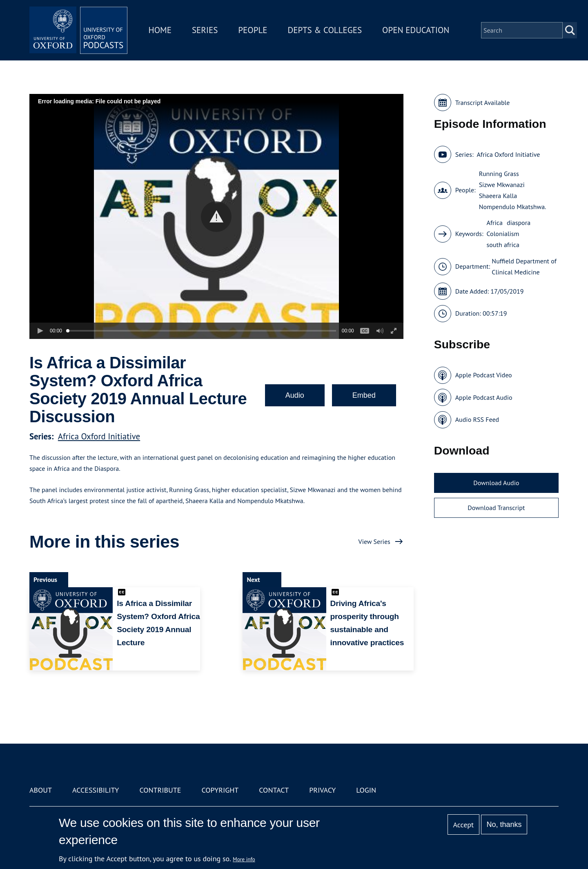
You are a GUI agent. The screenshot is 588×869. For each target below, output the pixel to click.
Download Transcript (496, 508)
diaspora (519, 223)
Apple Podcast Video (484, 375)
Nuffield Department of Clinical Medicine (524, 266)
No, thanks (504, 824)
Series (205, 30)
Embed (364, 395)
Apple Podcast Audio (484, 397)
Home (160, 30)
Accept (463, 825)
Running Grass (499, 174)
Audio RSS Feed (477, 419)
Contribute (160, 790)
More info (244, 859)
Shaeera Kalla (498, 196)
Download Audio (496, 483)
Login (366, 790)
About (41, 790)
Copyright (220, 790)
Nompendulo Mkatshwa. (513, 207)
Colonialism (503, 234)
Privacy (322, 790)
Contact (274, 790)
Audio (295, 395)
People (253, 30)
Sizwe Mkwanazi (502, 185)
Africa (495, 223)
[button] (216, 217)
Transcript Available (483, 102)
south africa (503, 245)
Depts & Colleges (325, 30)
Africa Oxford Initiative (99, 436)
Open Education (416, 30)
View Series (374, 541)
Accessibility (96, 790)
